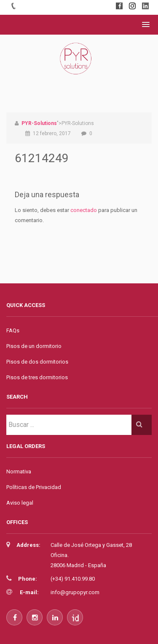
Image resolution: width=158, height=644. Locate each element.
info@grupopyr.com (75, 592)
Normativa (19, 471)
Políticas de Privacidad (34, 487)
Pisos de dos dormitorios (37, 362)
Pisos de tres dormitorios (37, 377)
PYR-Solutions (39, 123)
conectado (84, 210)
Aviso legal (20, 503)
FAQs (13, 330)
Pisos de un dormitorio (34, 346)
